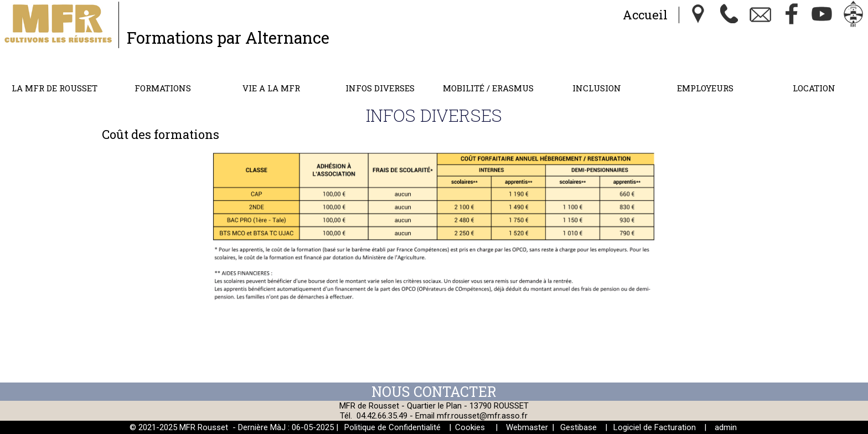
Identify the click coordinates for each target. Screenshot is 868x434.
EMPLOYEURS (705, 88)
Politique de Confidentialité (392, 427)
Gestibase (578, 427)
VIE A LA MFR (271, 88)
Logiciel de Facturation (655, 427)
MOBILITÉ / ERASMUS (488, 88)
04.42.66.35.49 (382, 416)
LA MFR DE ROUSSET (55, 88)
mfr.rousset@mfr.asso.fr (482, 416)
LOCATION (814, 88)
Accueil (645, 15)
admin (726, 427)
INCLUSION (597, 88)
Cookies (470, 427)
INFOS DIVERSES (380, 88)
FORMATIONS (163, 88)
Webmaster (527, 427)
